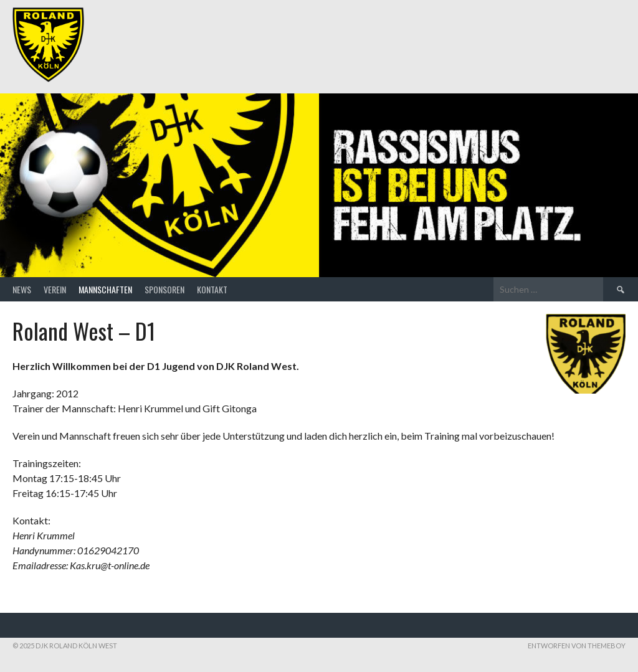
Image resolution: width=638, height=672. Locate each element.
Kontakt (212, 289)
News (22, 289)
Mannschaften (105, 289)
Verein (55, 289)
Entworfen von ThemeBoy (577, 646)
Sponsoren (164, 289)
